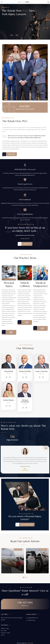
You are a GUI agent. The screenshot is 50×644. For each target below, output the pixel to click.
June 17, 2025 (43, 550)
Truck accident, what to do (34, 556)
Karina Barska (8, 400)
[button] (23, 577)
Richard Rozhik (25, 371)
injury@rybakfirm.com (32, 618)
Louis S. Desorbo (42, 371)
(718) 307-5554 (25, 603)
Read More (5, 561)
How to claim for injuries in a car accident (11, 557)
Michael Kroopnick (25, 401)
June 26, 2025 (18, 550)
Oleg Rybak (8, 371)
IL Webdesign (30, 643)
